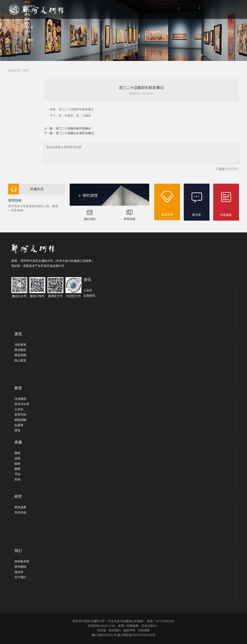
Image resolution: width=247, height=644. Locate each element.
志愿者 (19, 425)
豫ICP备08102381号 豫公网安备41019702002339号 (123, 635)
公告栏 (88, 290)
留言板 (102, 630)
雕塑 (17, 469)
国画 (17, 453)
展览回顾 (20, 355)
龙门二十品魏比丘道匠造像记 (75, 133)
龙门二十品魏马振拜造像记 (73, 128)
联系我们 (115, 630)
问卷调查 (144, 630)
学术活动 (20, 513)
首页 (26, 70)
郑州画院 (20, 567)
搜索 (30, 40)
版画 (17, 464)
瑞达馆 (19, 572)
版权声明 (129, 630)
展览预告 (20, 350)
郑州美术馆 (22, 562)
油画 (17, 458)
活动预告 (20, 399)
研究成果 (20, 507)
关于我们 (20, 577)
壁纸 (17, 430)
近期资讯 (89, 296)
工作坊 (19, 409)
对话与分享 (22, 404)
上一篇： (50, 128)
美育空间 (20, 415)
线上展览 (20, 360)
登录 (221, 169)
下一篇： (50, 133)
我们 (27, 32)
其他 (17, 479)
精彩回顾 (20, 420)
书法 (17, 474)
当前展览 (20, 345)
